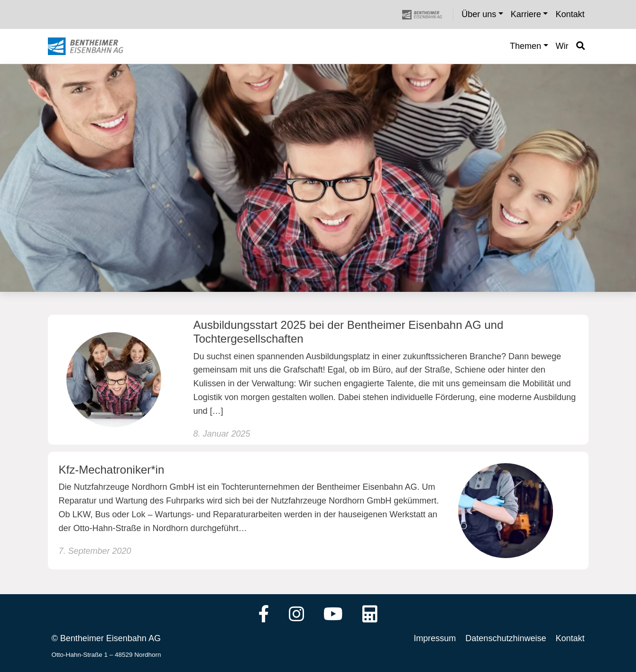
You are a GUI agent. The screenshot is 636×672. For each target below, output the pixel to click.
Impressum (435, 638)
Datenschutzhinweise (506, 638)
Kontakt (570, 638)
